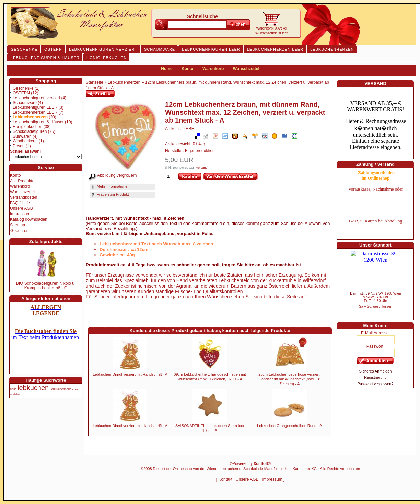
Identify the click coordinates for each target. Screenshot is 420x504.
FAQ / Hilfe (20, 203)
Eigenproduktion (200, 151)
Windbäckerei (24, 141)
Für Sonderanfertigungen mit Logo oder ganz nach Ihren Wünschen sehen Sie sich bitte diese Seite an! (196, 297)
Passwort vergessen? (375, 384)
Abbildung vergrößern (117, 175)
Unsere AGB (21, 208)
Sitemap (17, 225)
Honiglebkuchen (26, 127)
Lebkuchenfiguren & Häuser (37, 122)
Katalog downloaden (29, 219)
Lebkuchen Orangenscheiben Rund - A (290, 426)
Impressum (20, 214)
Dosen (17, 146)
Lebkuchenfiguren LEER (34, 107)
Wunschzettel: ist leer (272, 33)
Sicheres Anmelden (376, 371)
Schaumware (23, 103)
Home (167, 69)
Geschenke (22, 88)
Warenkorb (213, 69)
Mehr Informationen (110, 186)
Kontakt (225, 479)
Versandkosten (24, 197)
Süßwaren (21, 136)
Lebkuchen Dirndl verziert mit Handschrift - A (130, 374)
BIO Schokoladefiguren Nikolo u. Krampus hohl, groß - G (46, 286)
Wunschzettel (246, 69)
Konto (188, 69)
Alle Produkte (22, 181)
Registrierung (375, 377)
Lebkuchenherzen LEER (34, 112)
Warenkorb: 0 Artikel (272, 28)
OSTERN (20, 93)
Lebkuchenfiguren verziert (35, 98)
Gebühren (19, 231)
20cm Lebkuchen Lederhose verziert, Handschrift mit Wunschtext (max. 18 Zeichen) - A (289, 379)
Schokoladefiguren (28, 131)
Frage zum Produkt (110, 194)
